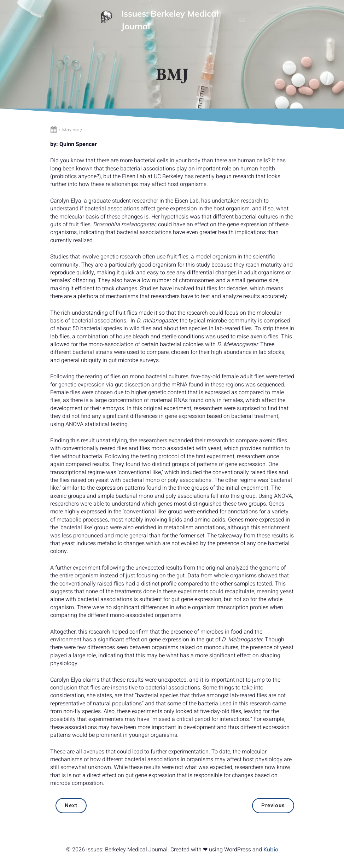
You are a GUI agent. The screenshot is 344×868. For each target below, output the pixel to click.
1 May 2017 (66, 137)
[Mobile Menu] (242, 23)
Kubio (271, 857)
